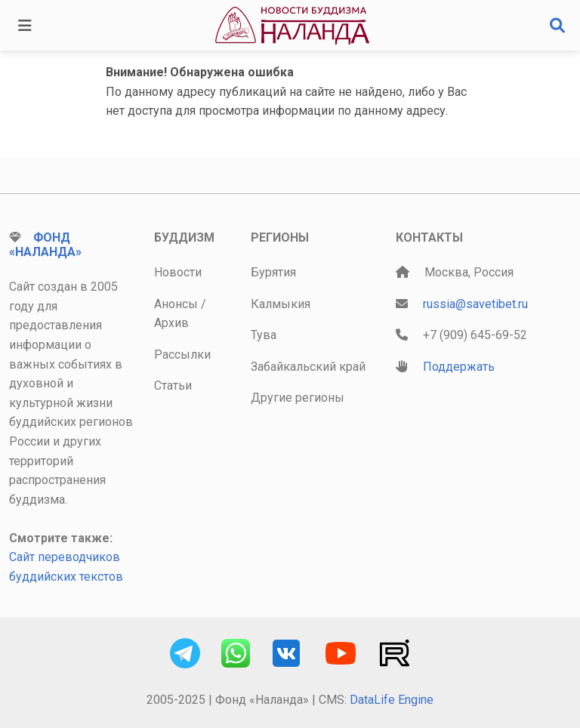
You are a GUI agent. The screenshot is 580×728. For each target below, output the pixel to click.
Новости (178, 272)
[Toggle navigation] (25, 26)
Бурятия (273, 272)
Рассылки (182, 355)
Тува (264, 335)
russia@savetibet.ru (475, 304)
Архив (171, 323)
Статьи (173, 386)
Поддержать (459, 367)
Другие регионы (298, 398)
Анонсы (176, 304)
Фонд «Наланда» (45, 245)
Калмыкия (281, 304)
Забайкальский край (308, 367)
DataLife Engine (392, 700)
